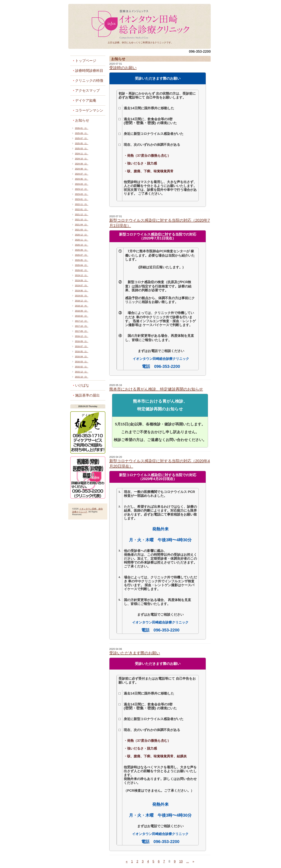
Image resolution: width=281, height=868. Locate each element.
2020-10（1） (82, 245)
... (188, 861)
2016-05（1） (82, 351)
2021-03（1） (82, 230)
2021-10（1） (82, 220)
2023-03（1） (82, 194)
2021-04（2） (82, 225)
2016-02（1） (82, 367)
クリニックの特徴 (89, 81)
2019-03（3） (82, 296)
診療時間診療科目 (89, 71)
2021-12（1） (82, 214)
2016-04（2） (82, 357)
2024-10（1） (82, 159)
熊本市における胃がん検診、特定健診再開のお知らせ (156, 389)
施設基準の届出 (87, 395)
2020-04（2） (82, 265)
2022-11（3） (82, 204)
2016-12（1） (82, 336)
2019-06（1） (82, 291)
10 (181, 861)
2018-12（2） (82, 301)
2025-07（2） (82, 138)
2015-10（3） (82, 377)
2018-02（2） (82, 316)
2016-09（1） (82, 341)
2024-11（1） (82, 154)
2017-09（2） (82, 331)
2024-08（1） (82, 169)
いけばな (82, 385)
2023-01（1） (82, 199)
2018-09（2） (82, 311)
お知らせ (82, 120)
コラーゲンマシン (89, 110)
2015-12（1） (82, 372)
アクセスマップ (87, 91)
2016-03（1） (82, 362)
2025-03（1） (82, 149)
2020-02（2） (82, 270)
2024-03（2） (82, 184)
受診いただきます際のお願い (135, 653)
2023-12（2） (82, 189)
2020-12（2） (82, 235)
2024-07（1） (82, 174)
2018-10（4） (82, 306)
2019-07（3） (82, 285)
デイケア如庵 (86, 100)
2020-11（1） (82, 240)
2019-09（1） (82, 280)
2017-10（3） (82, 326)
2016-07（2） (82, 346)
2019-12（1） (82, 275)
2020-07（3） (82, 255)
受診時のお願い (123, 68)
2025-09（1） (82, 133)
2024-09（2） (82, 164)
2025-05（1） (82, 143)
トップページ (86, 61)
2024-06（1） (82, 179)
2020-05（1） (82, 260)
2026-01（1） (82, 128)
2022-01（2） (82, 209)
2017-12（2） (82, 321)
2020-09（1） (82, 250)
